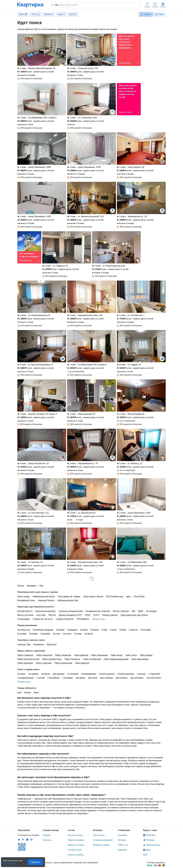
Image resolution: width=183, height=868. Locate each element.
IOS (19, 840)
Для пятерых (122, 678)
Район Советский (44, 663)
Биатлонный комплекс (46, 611)
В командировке (89, 674)
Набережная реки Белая (44, 596)
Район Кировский (25, 663)
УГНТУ (96, 615)
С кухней (41, 678)
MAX (145, 855)
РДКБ (141, 611)
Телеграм (150, 840)
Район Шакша (146, 655)
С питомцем (73, 674)
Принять (35, 862)
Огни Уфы (41, 615)
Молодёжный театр (26, 600)
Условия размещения (103, 840)
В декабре (45, 634)
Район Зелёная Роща (52, 659)
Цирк (128, 596)
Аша (19, 692)
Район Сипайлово (63, 655)
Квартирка (32, 5)
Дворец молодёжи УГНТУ (70, 615)
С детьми (141, 674)
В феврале (72, 630)
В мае (105, 630)
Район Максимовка (140, 659)
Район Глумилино (25, 655)
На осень (67, 634)
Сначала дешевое (126, 674)
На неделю (33, 674)
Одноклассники (153, 845)
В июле (123, 630)
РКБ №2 (52, 615)
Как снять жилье (75, 835)
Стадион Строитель (65, 619)
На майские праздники (43, 630)
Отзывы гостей (75, 850)
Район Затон (131, 655)
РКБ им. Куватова (121, 611)
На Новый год (24, 630)
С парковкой (154, 674)
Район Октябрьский (92, 659)
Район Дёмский (81, 655)
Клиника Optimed (110, 615)
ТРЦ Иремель (83, 619)
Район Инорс (117, 655)
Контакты (47, 840)
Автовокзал (39, 644)
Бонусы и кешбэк (76, 855)
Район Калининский (63, 663)
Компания (123, 835)
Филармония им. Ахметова (98, 611)
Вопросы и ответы (76, 845)
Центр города (23, 596)
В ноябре (33, 634)
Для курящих (59, 674)
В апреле (95, 630)
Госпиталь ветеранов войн (71, 611)
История (122, 840)
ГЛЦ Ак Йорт (139, 596)
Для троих (93, 678)
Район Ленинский (44, 655)
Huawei (27, 840)
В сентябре (146, 630)
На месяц (46, 674)
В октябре (22, 634)
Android (23, 840)
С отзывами (68, 678)
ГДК (133, 611)
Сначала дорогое (107, 674)
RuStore (31, 840)
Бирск (36, 692)
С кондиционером (25, 678)
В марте (84, 630)
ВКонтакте (151, 835)
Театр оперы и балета (93, 596)
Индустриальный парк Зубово (134, 615)
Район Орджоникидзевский (116, 659)
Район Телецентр (72, 659)
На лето (57, 634)
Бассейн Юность (25, 611)
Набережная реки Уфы (68, 600)
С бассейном (53, 678)
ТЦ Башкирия (24, 619)
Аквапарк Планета (46, 600)
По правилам (9, 863)
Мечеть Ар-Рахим (25, 615)
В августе (133, 630)
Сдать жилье (99, 835)
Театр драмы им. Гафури (69, 596)
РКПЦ (88, 615)
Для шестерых (137, 678)
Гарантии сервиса (76, 840)
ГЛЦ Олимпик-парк (115, 596)
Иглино (27, 692)
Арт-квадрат (151, 611)
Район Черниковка (99, 655)
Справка (47, 835)
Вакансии (122, 850)
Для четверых (107, 678)
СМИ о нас (123, 845)
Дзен (148, 850)
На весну (89, 634)
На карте (21, 674)
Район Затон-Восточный (28, 659)
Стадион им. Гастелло (43, 619)
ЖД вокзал (52, 644)
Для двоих (81, 678)
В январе (60, 630)
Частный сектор (154, 678)
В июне (113, 630)
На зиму (78, 634)
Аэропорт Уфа (24, 644)
